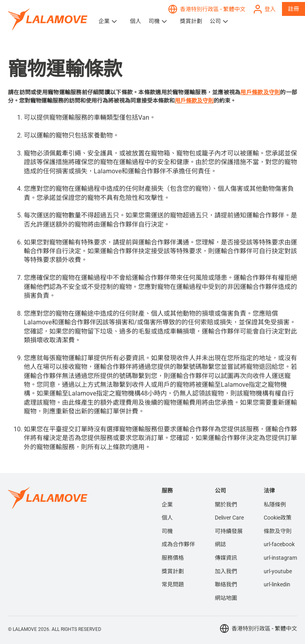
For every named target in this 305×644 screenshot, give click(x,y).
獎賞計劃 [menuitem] (173, 571)
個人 (135, 21)
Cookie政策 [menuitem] (278, 518)
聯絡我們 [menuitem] (226, 584)
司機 (154, 21)
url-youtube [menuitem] (278, 571)
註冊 (293, 9)
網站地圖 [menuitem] (226, 598)
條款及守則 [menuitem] (278, 531)
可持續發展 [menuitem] (229, 531)
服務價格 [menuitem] (173, 558)
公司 (215, 21)
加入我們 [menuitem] (226, 571)
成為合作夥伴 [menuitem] (178, 544)
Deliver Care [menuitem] (229, 518)
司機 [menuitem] (167, 531)
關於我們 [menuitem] (226, 504)
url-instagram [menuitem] (280, 558)
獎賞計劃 (191, 21)
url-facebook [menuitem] (279, 544)
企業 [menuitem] (167, 504)
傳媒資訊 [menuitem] (226, 558)
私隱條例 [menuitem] (275, 504)
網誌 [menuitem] (220, 544)
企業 (104, 21)
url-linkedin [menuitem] (277, 584)
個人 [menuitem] (167, 518)
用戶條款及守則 (260, 92)
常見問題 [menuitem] (173, 584)
